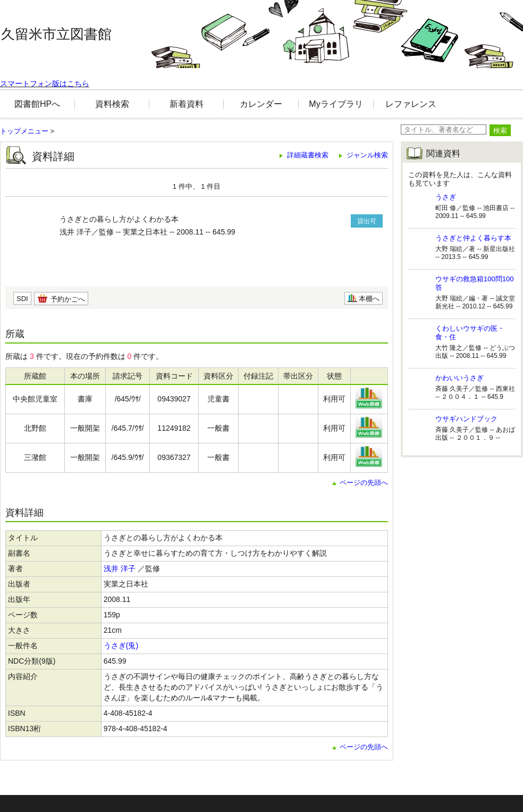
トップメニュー (24, 131)
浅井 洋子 (120, 568)
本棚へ (369, 299)
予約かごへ (68, 299)
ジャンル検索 (367, 155)
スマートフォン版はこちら (45, 83)
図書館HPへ (37, 104)
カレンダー (261, 104)
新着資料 (187, 104)
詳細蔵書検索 (308, 155)
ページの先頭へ (364, 483)
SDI (22, 299)
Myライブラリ (336, 104)
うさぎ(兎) (121, 646)
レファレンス (411, 104)
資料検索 (112, 104)
